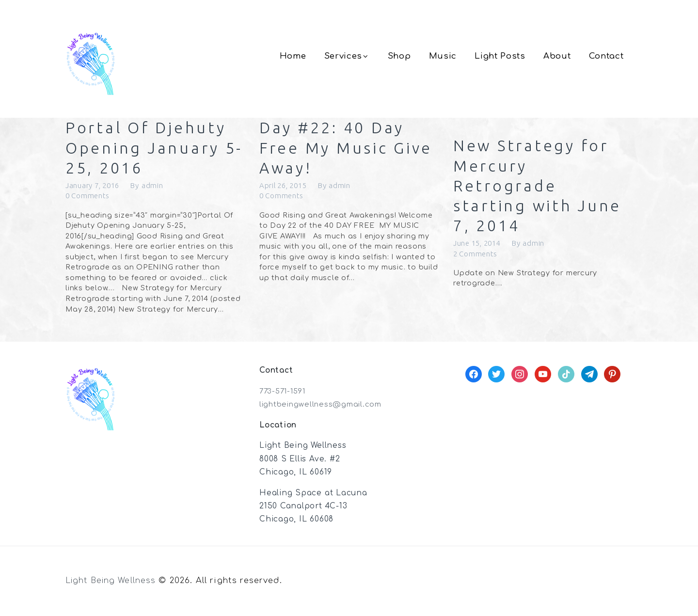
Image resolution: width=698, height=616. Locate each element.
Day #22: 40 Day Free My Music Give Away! (336, 149)
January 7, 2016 (95, 188)
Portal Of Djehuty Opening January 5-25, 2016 (149, 149)
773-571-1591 (284, 394)
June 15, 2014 (479, 247)
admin (156, 188)
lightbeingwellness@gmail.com (324, 407)
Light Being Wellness (112, 583)
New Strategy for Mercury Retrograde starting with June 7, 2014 (540, 188)
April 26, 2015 (286, 188)
